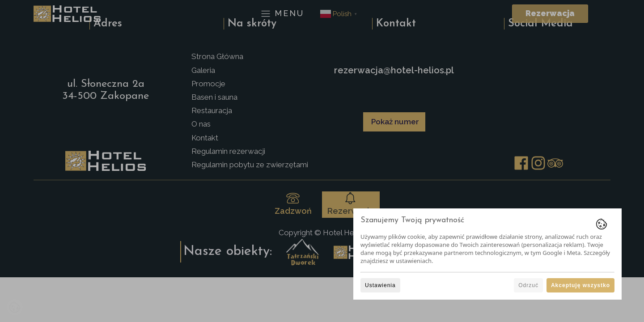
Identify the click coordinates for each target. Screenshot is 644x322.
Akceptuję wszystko (580, 285)
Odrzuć (528, 285)
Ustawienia (380, 285)
